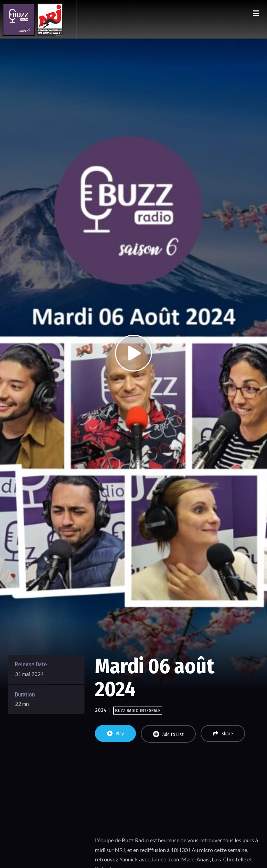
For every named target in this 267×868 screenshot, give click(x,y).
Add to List (168, 734)
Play (115, 734)
